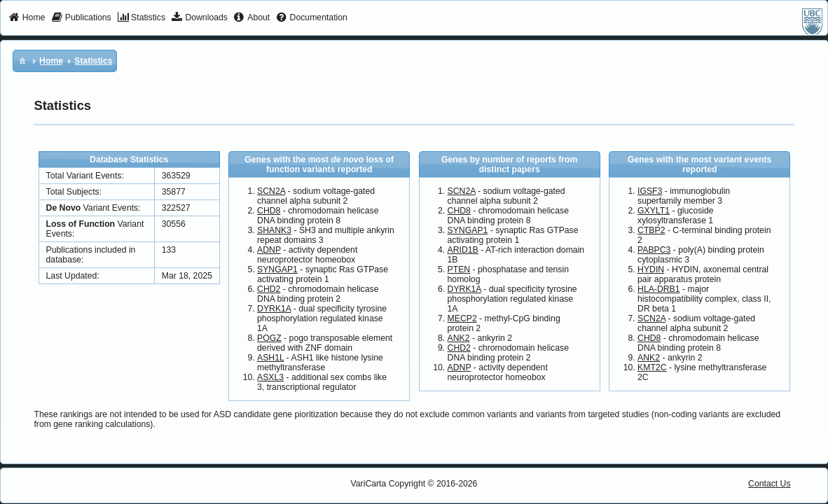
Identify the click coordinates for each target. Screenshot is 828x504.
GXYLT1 (654, 211)
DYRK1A (274, 309)
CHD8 (269, 211)
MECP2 (462, 318)
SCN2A (271, 191)
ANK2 (459, 338)
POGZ (269, 338)
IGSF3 (650, 191)
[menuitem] (27, 18)
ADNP (269, 250)
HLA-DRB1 (659, 289)
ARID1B (463, 250)
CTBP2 (651, 230)
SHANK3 (274, 230)
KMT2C (652, 367)
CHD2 (269, 289)
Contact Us (770, 484)
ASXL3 (270, 377)
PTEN (459, 269)
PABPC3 (654, 250)
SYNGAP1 (277, 269)
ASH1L (270, 358)
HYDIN (651, 269)
